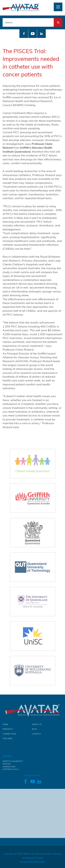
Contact (36, 735)
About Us (37, 725)
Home (5, 725)
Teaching (7, 740)
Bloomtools (39, 863)
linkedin (41, 34)
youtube (33, 34)
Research (8, 730)
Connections (9, 735)
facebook (24, 34)
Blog (34, 730)
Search (58, 20)
